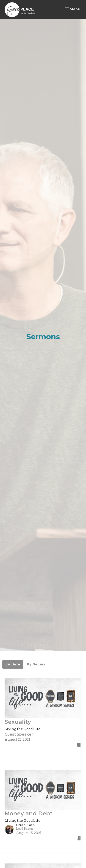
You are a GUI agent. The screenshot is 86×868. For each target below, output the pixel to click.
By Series (36, 664)
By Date (13, 664)
